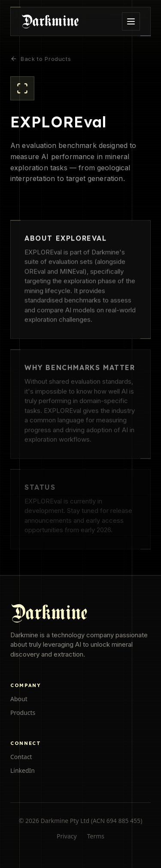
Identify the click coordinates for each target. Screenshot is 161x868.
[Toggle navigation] (131, 21)
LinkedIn (23, 770)
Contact (21, 757)
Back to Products (41, 59)
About (19, 699)
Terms (96, 836)
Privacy (67, 836)
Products (23, 713)
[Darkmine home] (50, 21)
